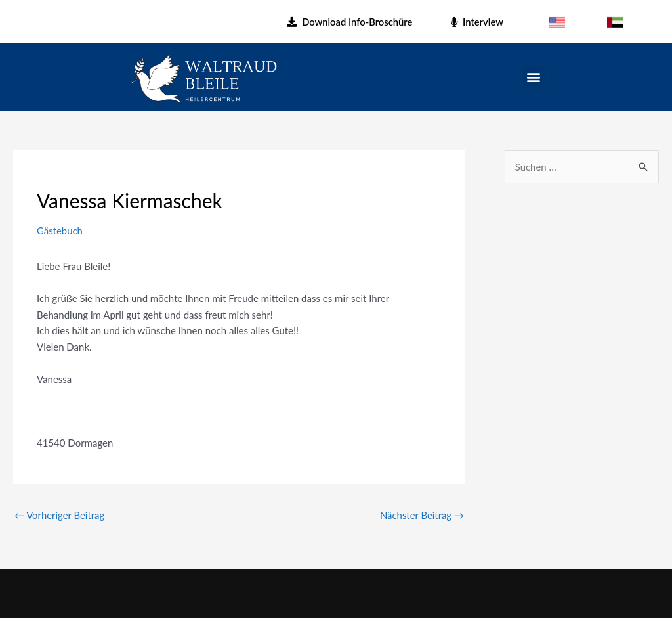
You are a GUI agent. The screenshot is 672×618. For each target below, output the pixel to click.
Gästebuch (60, 231)
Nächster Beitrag (422, 515)
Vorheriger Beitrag (60, 515)
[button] (534, 77)
